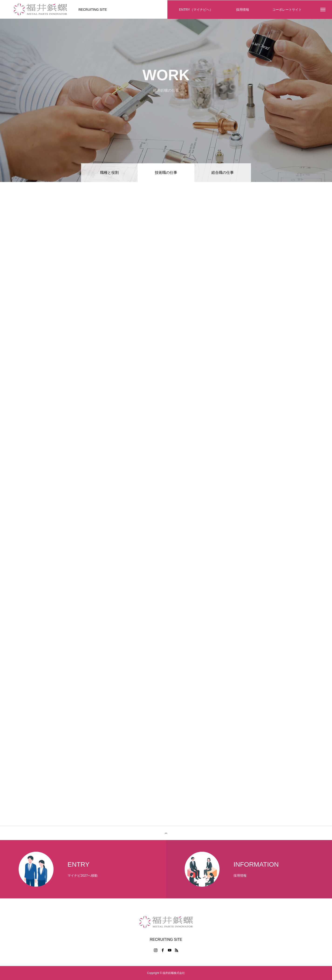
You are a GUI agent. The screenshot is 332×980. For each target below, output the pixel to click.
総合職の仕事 (223, 173)
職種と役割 (109, 173)
